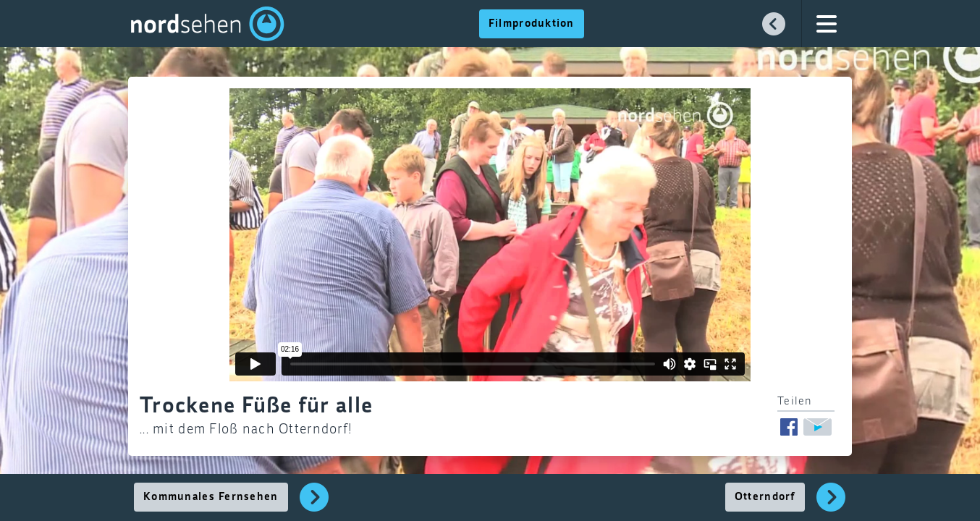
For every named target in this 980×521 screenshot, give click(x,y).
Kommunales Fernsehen (211, 497)
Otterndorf (765, 497)
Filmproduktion (532, 24)
